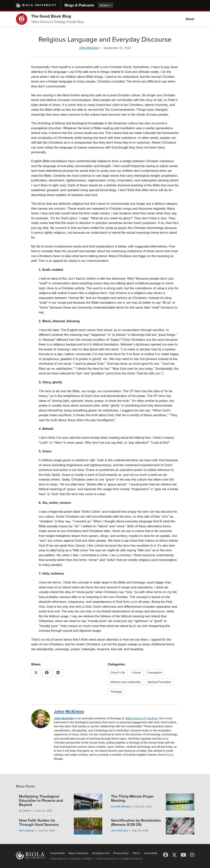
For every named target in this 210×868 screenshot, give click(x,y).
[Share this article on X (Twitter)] (36, 673)
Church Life (118, 672)
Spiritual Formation (159, 682)
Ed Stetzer (25, 811)
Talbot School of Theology (141, 718)
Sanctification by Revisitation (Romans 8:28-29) (136, 823)
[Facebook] (166, 855)
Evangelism (155, 672)
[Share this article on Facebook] (47, 673)
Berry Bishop (27, 831)
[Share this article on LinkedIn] (58, 673)
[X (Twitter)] (174, 855)
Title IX (136, 853)
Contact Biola (57, 853)
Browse (106, 5)
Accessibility (151, 853)
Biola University (40, 5)
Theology (116, 692)
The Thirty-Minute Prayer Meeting (132, 799)
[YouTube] (183, 855)
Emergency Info (101, 853)
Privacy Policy (121, 853)
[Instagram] (192, 855)
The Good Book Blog (51, 16)
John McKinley (89, 48)
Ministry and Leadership (125, 682)
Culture (136, 672)
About (190, 19)
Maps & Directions (78, 853)
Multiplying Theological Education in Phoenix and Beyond (41, 801)
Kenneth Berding (121, 807)
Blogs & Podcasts (79, 5)
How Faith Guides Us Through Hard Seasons (39, 823)
